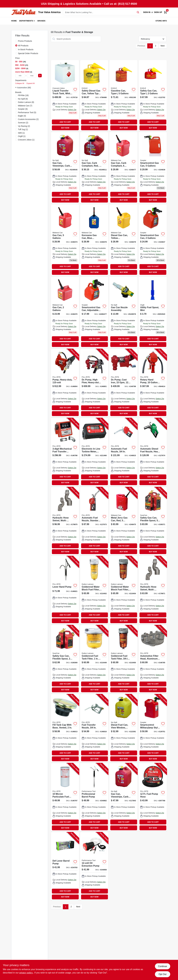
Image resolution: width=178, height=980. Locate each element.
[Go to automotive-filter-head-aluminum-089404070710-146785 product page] (153, 659)
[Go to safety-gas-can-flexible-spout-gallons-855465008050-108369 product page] (65, 659)
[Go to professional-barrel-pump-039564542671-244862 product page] (94, 797)
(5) (27, 112)
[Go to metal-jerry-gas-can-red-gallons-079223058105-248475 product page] (123, 521)
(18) (23, 95)
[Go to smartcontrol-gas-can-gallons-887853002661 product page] (153, 240)
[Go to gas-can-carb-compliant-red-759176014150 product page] (94, 168)
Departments (26, 21)
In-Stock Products (26, 49)
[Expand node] (16, 87)
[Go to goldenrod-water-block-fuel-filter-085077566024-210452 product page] (94, 590)
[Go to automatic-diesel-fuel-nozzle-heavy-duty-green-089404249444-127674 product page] (153, 452)
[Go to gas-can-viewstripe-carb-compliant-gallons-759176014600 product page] (65, 168)
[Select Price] (40, 76)
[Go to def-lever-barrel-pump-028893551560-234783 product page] (65, 866)
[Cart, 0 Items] (165, 12)
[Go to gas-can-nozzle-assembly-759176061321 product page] (123, 312)
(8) (26, 102)
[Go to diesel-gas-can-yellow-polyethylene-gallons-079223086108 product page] (123, 240)
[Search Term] (102, 12)
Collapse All (20, 83)
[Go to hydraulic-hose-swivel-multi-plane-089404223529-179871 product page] (153, 590)
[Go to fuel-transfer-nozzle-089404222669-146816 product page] (94, 728)
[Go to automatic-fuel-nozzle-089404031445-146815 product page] (123, 452)
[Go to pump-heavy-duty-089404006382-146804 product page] (65, 383)
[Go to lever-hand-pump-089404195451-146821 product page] (65, 590)
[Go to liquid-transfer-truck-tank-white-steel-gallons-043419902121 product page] (65, 96)
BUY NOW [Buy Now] (65, 128)
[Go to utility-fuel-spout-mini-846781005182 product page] (153, 312)
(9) (23, 99)
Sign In (147, 12)
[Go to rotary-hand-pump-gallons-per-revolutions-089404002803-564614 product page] (153, 383)
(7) (25, 106)
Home (14, 21)
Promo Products (25, 41)
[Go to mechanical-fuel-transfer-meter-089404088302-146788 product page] (65, 452)
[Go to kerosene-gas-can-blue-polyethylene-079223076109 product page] (94, 240)
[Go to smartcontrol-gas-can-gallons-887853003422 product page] (153, 168)
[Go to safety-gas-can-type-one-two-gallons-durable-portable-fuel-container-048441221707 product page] (153, 96)
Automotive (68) (24, 88)
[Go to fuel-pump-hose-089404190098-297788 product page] (153, 797)
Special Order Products (28, 53)
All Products (23, 46)
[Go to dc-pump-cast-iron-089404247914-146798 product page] (123, 383)
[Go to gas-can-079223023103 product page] (65, 312)
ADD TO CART (65, 122)
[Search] (138, 12)
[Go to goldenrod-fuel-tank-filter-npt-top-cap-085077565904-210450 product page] (123, 659)
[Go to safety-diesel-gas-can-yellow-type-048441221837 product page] (94, 96)
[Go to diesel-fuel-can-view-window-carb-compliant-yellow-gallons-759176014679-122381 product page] (123, 728)
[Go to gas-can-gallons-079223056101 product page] (65, 240)
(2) (28, 119)
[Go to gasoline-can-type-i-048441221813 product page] (123, 96)
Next (163, 46)
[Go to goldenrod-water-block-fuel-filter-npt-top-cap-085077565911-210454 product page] (123, 590)
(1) (23, 129)
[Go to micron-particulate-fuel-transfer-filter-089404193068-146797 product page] (65, 797)
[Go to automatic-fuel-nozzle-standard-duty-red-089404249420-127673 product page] (94, 521)
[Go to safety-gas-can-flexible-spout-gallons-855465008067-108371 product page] (153, 521)
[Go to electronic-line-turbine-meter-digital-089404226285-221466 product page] (94, 452)
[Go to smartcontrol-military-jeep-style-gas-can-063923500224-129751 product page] (153, 728)
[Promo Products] (16, 41)
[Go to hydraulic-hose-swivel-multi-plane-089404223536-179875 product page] (65, 521)
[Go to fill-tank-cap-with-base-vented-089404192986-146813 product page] (65, 728)
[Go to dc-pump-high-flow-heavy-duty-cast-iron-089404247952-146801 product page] (94, 383)
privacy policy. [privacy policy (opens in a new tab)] (26, 973)
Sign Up (158, 12)
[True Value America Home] (24, 12)
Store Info (161, 21)
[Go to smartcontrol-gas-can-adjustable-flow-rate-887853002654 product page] (94, 312)
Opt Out (162, 974)
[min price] (20, 76)
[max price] (32, 76)
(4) (22, 116)
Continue (162, 966)
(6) (23, 109)
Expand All (31, 83)
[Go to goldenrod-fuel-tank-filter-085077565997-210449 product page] (94, 659)
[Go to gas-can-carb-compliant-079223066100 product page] (123, 168)
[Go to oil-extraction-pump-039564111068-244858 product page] (94, 866)
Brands (42, 21)
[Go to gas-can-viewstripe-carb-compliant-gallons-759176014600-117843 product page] (123, 797)
